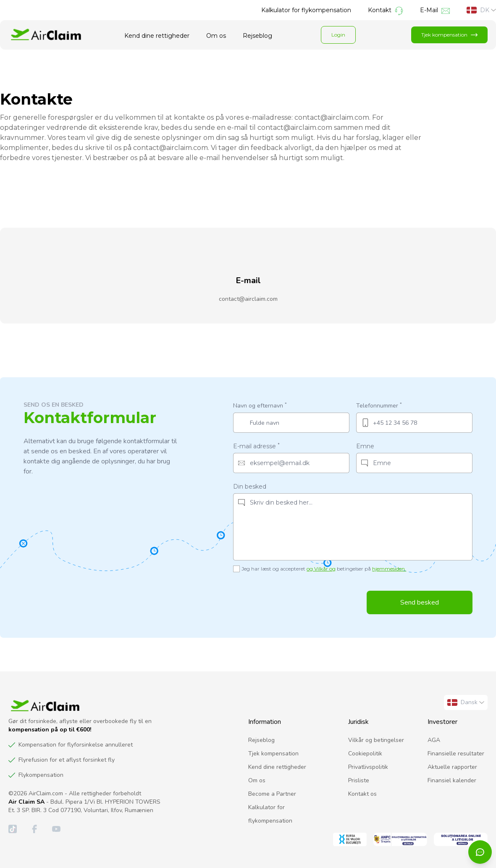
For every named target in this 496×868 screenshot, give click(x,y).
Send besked (420, 602)
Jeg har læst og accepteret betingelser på (324, 569)
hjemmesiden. (389, 569)
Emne (365, 446)
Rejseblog (257, 36)
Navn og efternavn (260, 405)
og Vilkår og (321, 569)
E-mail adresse (256, 446)
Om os (216, 36)
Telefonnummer (379, 405)
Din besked (250, 487)
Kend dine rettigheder (157, 36)
